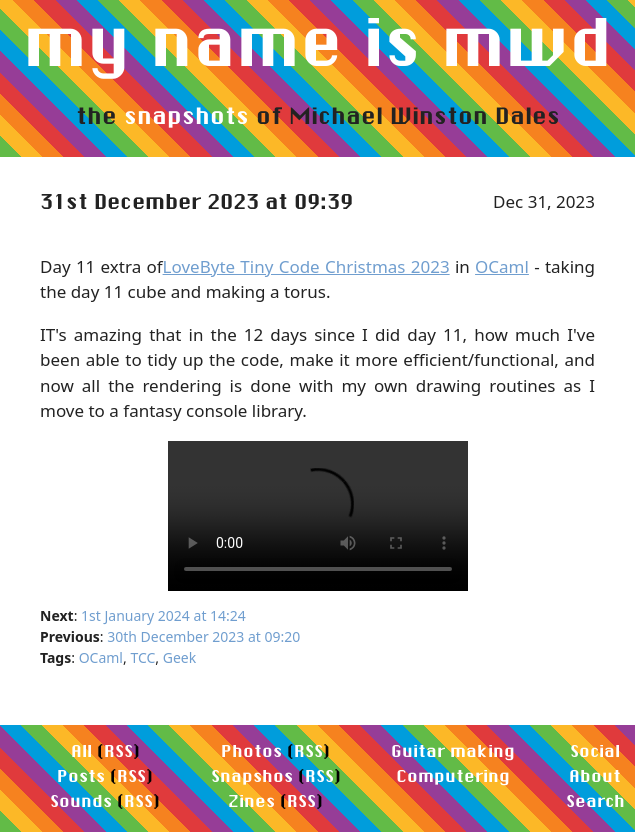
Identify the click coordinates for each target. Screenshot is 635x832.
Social (595, 750)
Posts (81, 775)
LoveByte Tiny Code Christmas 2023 (306, 266)
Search (595, 800)
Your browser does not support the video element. (318, 516)
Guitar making (453, 750)
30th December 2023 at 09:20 (203, 636)
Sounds (81, 800)
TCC (142, 657)
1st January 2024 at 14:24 (163, 615)
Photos (251, 750)
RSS (118, 750)
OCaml (502, 266)
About (595, 775)
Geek (179, 657)
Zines (251, 800)
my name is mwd (317, 41)
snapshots (186, 115)
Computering (453, 775)
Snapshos (252, 775)
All (81, 750)
